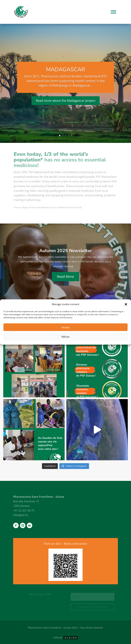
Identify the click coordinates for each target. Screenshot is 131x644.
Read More (65, 276)
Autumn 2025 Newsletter (65, 251)
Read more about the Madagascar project (66, 101)
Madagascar (65, 69)
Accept (66, 327)
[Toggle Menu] (113, 12)
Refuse (65, 337)
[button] (126, 304)
